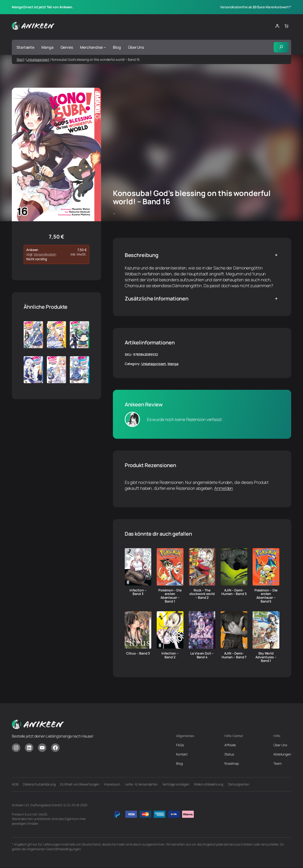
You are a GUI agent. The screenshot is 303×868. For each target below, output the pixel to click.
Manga (173, 364)
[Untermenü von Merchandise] (105, 47)
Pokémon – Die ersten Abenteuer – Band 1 (170, 596)
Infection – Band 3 (138, 592)
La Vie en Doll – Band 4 (202, 655)
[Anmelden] (277, 26)
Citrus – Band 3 (138, 653)
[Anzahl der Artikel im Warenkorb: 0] (286, 26)
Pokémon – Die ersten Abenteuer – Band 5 (266, 596)
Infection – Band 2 (170, 655)
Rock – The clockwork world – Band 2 (202, 594)
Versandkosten (45, 254)
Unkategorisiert (38, 59)
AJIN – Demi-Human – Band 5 (234, 592)
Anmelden (224, 488)
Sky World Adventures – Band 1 (266, 657)
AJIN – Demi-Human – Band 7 (234, 655)
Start (20, 59)
